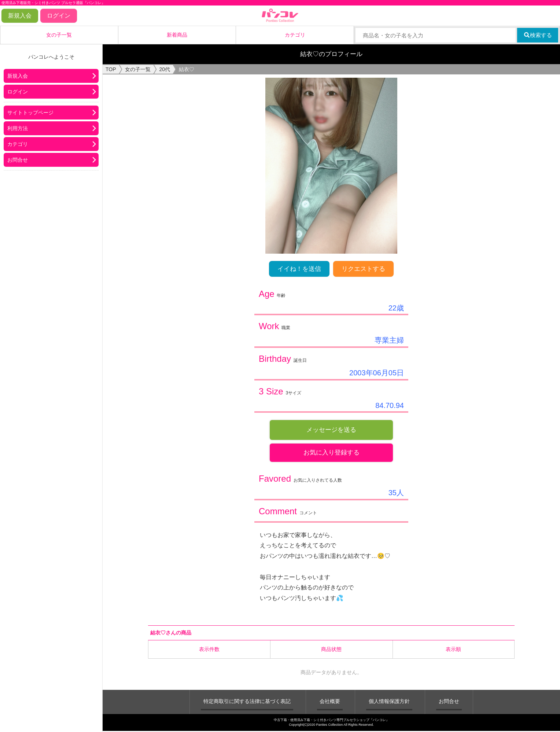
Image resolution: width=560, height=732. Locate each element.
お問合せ (18, 160)
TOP (111, 69)
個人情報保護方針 (389, 703)
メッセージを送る (331, 430)
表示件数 (209, 651)
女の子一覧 (59, 35)
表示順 (453, 651)
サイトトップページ (30, 113)
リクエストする (363, 269)
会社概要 (330, 703)
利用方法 (18, 128)
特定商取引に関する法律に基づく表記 (247, 703)
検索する (538, 35)
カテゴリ (295, 35)
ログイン (59, 16)
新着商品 (177, 35)
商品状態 (331, 651)
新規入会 (20, 16)
